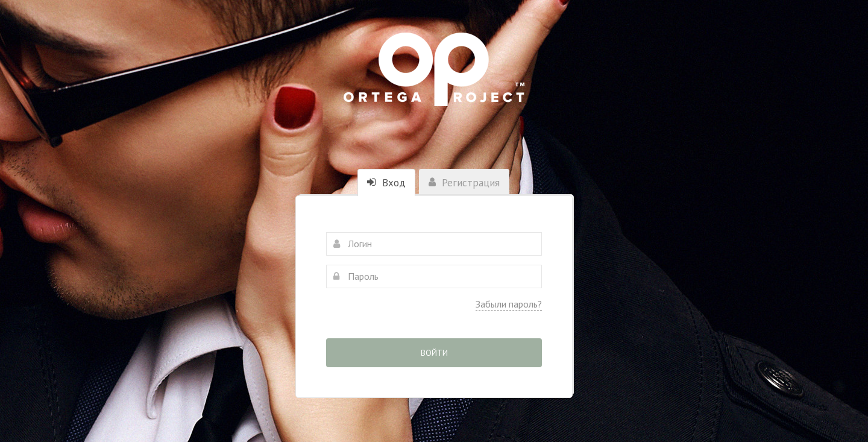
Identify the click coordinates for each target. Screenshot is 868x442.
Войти (434, 353)
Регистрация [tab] (464, 183)
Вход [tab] (386, 183)
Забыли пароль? (509, 304)
